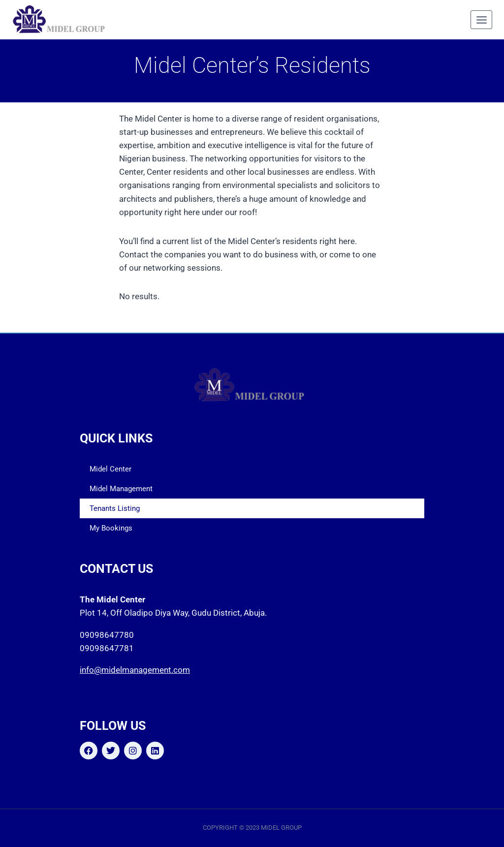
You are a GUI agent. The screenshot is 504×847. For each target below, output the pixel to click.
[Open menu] (481, 20)
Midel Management (121, 489)
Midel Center (110, 469)
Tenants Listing (115, 508)
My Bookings (111, 528)
